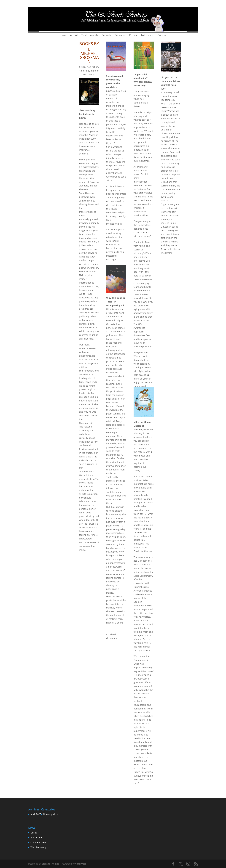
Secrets (106, 36)
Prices (133, 36)
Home (63, 36)
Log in (34, 833)
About (74, 36)
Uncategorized (51, 814)
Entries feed (37, 837)
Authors (146, 36)
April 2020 (36, 814)
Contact (162, 36)
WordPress (80, 864)
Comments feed (39, 842)
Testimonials (90, 36)
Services (120, 36)
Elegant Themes (50, 864)
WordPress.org (38, 847)
